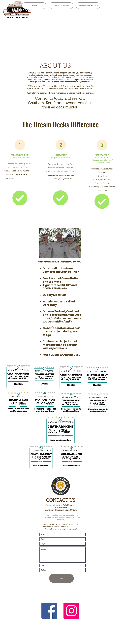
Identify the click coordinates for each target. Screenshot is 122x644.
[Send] (61, 578)
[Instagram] (71, 611)
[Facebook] (49, 611)
